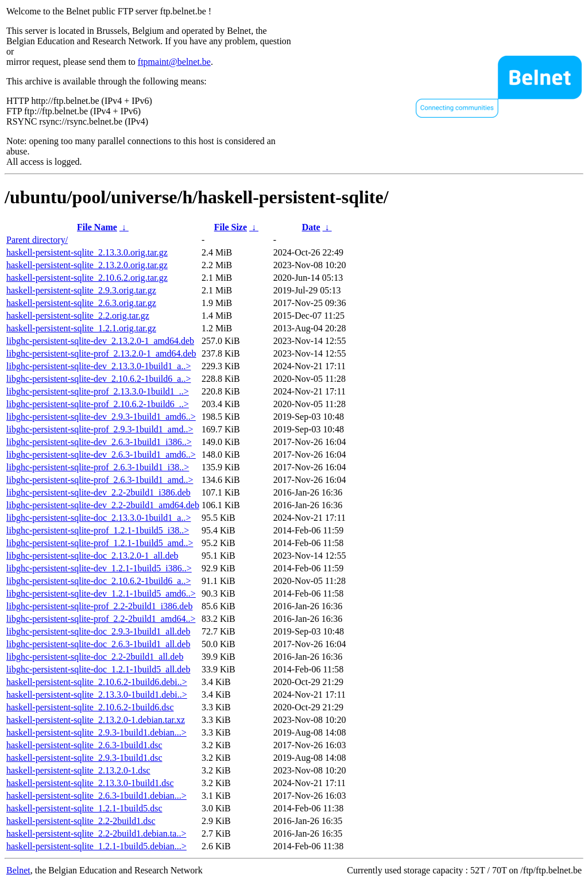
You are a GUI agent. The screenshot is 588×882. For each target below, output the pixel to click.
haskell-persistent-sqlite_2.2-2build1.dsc (81, 821)
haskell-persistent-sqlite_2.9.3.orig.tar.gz (81, 290)
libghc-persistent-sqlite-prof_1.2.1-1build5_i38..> (98, 530)
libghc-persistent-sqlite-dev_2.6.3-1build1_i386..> (99, 442)
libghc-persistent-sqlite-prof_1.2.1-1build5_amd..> (100, 543)
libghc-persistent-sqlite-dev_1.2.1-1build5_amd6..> (101, 593)
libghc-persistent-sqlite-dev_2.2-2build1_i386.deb (98, 492)
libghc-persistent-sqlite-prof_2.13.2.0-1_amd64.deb (101, 353)
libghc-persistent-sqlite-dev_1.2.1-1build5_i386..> (99, 568)
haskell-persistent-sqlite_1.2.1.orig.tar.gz (81, 328)
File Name (97, 227)
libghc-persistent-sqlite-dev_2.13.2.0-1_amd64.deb (100, 341)
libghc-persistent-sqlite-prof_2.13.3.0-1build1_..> (98, 391)
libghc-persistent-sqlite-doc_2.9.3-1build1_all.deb (98, 631)
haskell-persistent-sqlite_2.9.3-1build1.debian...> (96, 732)
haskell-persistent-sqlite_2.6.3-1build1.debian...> (96, 796)
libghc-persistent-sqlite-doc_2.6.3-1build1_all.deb (98, 644)
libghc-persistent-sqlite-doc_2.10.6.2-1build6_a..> (98, 581)
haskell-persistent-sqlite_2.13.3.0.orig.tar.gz (87, 252)
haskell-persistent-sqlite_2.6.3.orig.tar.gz (81, 303)
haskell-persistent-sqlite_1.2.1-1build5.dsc (84, 808)
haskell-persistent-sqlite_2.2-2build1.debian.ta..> (96, 833)
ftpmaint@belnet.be (174, 62)
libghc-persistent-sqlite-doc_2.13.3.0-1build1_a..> (98, 518)
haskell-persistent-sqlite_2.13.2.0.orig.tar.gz (87, 265)
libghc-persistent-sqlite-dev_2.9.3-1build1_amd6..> (101, 417)
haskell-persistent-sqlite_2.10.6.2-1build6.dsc (90, 707)
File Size (231, 227)
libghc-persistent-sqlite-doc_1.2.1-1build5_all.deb (98, 669)
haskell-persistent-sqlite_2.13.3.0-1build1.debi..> (97, 695)
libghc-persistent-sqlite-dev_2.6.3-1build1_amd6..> (101, 454)
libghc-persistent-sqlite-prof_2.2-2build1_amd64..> (101, 619)
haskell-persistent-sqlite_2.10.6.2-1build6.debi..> (97, 682)
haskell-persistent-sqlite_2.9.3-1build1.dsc (84, 758)
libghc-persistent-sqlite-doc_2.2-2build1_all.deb (95, 657)
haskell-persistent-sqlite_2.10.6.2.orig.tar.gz (87, 278)
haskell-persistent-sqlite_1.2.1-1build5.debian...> (96, 846)
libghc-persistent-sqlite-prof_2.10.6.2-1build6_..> (98, 404)
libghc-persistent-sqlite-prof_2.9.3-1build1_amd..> (100, 429)
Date (311, 227)
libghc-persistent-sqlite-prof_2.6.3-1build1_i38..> (98, 467)
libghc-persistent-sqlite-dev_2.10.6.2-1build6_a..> (98, 379)
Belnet (18, 870)
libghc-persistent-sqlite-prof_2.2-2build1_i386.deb (99, 606)
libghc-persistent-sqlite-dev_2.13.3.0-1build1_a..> (98, 366)
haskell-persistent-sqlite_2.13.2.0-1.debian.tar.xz (96, 720)
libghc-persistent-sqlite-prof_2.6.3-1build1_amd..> (100, 480)
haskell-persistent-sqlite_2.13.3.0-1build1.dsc (90, 783)
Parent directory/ (37, 240)
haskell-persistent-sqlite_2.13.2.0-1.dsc (78, 770)
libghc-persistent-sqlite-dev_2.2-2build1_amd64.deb (103, 505)
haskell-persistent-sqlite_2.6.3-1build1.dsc (84, 745)
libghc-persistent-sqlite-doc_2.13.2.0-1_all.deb (92, 556)
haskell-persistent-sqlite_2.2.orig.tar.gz (78, 316)
